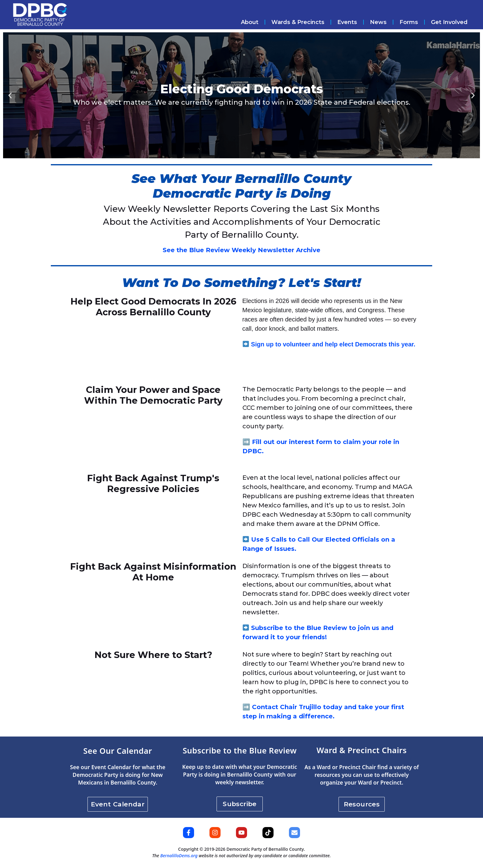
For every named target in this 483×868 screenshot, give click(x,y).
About (250, 22)
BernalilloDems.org (179, 856)
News (378, 22)
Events (347, 22)
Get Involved (449, 22)
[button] (10, 95)
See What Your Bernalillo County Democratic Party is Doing (241, 186)
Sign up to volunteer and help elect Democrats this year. (333, 344)
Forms (409, 22)
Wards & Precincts (298, 22)
